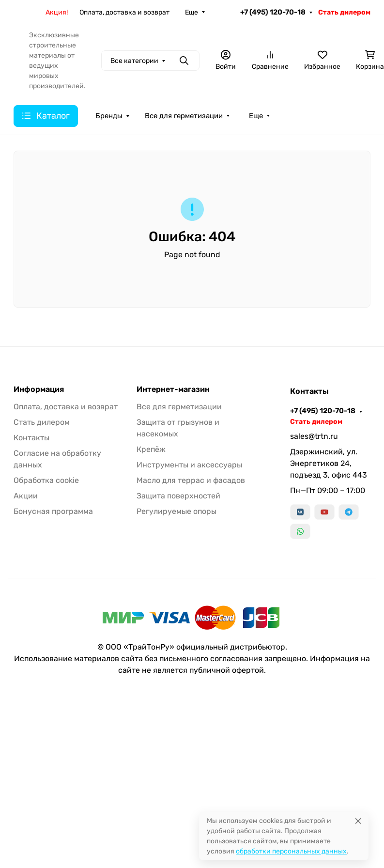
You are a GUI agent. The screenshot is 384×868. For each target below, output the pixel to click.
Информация (39, 389)
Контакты (31, 438)
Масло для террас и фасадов (191, 480)
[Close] (358, 821)
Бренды (109, 116)
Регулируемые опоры (177, 511)
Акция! (57, 12)
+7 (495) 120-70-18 (273, 12)
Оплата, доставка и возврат (124, 12)
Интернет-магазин (173, 389)
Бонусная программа (53, 511)
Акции (26, 496)
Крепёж (151, 449)
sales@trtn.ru (314, 436)
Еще (192, 12)
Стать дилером (344, 12)
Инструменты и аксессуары (189, 465)
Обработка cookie (46, 480)
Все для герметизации (184, 116)
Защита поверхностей (178, 496)
